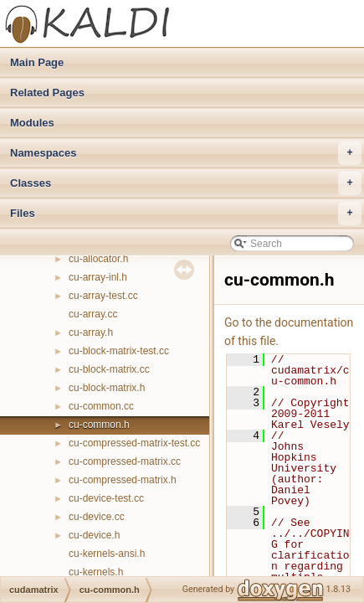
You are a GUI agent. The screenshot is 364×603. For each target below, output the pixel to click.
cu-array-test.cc (103, 296)
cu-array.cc (93, 314)
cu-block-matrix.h (107, 388)
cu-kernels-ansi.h (107, 554)
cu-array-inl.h (98, 277)
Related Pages (47, 93)
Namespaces (186, 153)
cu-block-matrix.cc (109, 369)
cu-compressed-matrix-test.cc (134, 443)
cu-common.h (99, 425)
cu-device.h (94, 535)
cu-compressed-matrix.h (123, 480)
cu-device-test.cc (106, 498)
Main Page (37, 62)
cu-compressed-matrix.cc (125, 461)
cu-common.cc (101, 406)
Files (186, 214)
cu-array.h (91, 332)
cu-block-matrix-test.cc (119, 351)
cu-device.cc (97, 517)
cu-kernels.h (96, 572)
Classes (186, 183)
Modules (32, 123)
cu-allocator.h (98, 259)
